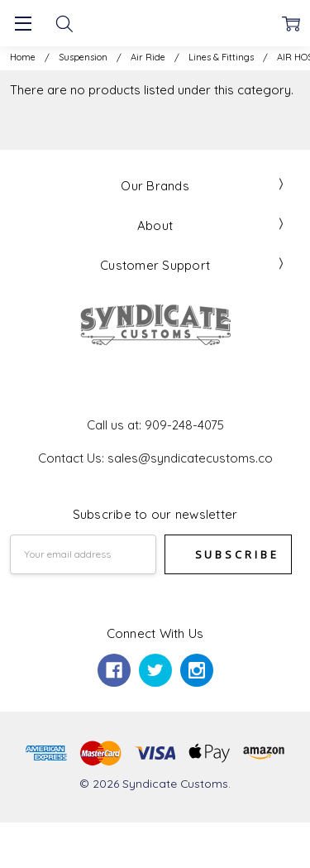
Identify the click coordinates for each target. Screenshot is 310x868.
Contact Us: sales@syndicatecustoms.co (155, 458)
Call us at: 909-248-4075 (155, 425)
